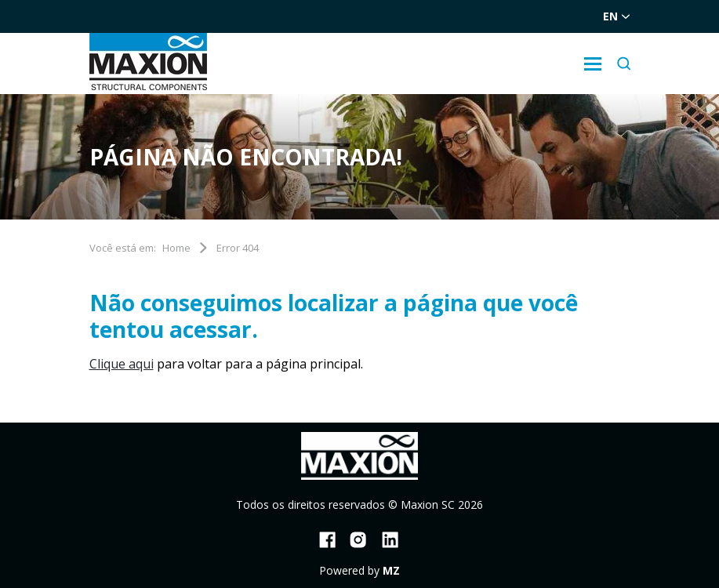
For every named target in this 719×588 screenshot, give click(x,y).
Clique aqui (122, 364)
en (617, 16)
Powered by (359, 570)
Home (176, 248)
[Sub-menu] (593, 64)
